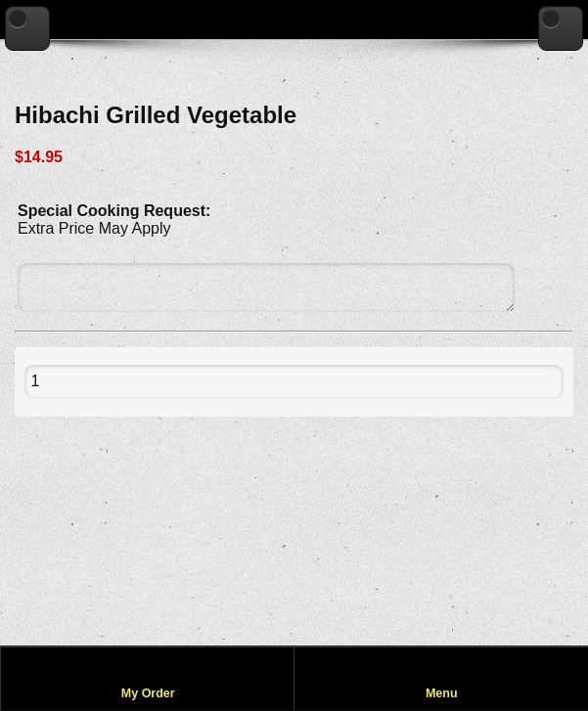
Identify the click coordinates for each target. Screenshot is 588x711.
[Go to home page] (561, 28)
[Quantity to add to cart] (79, 382)
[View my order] (148, 678)
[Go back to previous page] (27, 28)
